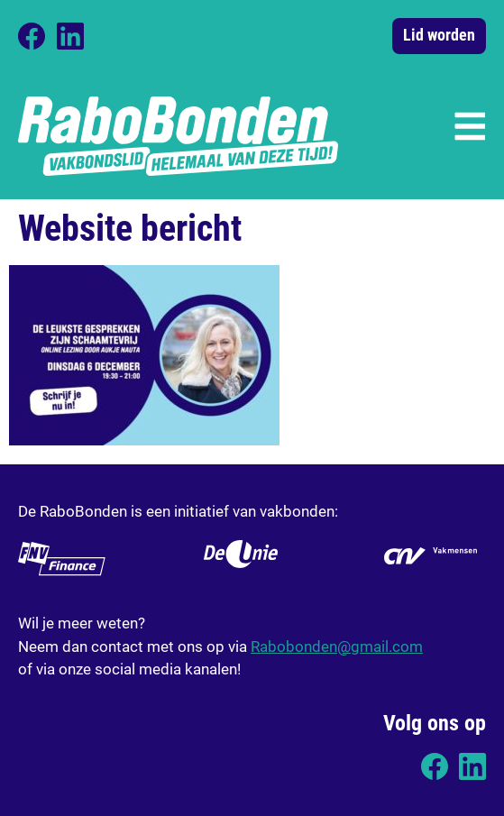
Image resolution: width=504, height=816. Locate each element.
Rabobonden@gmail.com (337, 646)
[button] (468, 125)
